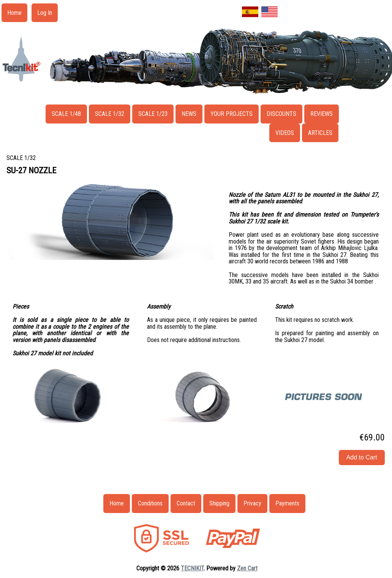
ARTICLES (320, 133)
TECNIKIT (192, 568)
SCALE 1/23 (153, 114)
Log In (45, 13)
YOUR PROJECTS (232, 114)
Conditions (150, 503)
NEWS (189, 114)
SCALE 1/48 (66, 114)
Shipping (219, 503)
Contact (186, 503)
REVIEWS (322, 114)
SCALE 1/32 (110, 114)
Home (14, 13)
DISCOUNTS (281, 114)
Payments (287, 503)
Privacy (252, 503)
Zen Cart (247, 568)
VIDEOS (285, 133)
